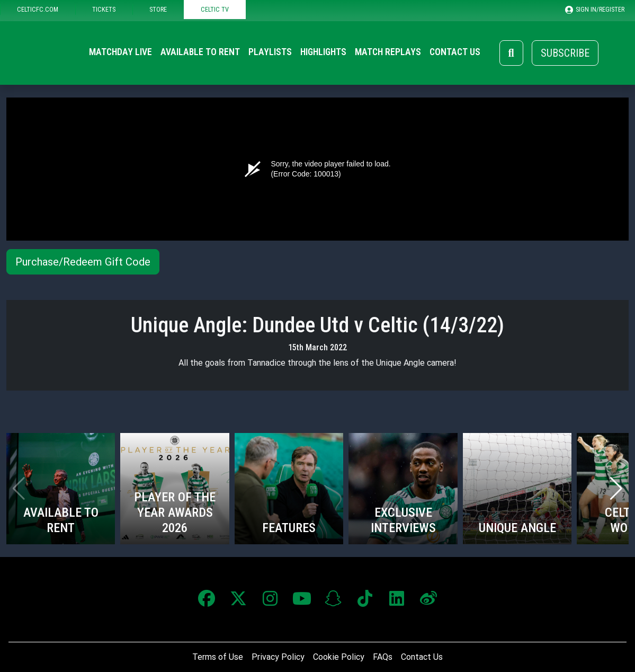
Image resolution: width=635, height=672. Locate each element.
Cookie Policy (339, 657)
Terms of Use (218, 657)
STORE (158, 9)
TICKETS (104, 9)
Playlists (270, 52)
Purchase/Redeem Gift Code (83, 262)
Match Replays (388, 52)
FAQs (383, 657)
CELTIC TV (215, 9)
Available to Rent (200, 52)
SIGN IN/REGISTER (595, 10)
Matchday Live (120, 52)
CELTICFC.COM (38, 9)
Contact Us (455, 52)
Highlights (323, 52)
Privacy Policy (278, 657)
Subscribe (565, 53)
